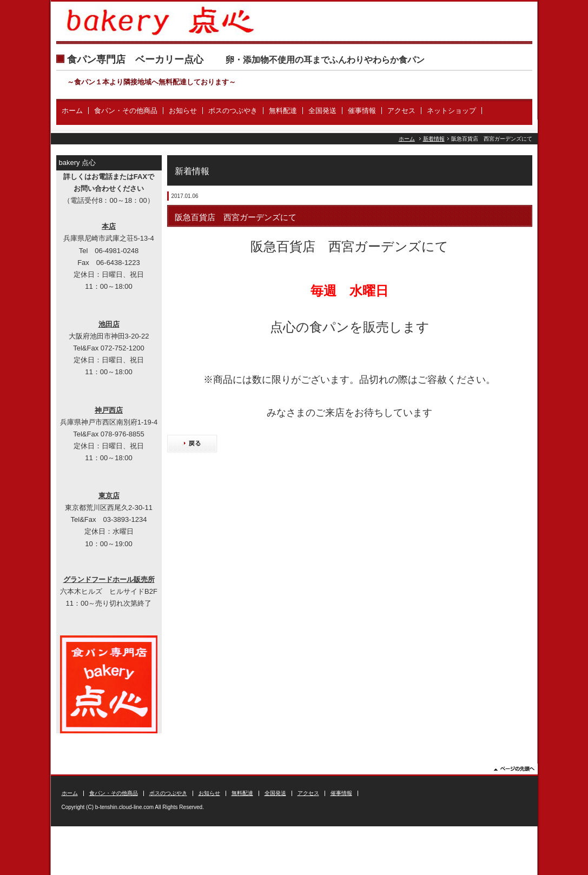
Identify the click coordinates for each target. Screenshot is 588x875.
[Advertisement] (350, 553)
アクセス (401, 111)
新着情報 (434, 139)
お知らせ (183, 111)
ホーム (72, 111)
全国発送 (322, 111)
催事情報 (362, 111)
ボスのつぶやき (233, 111)
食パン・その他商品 (126, 111)
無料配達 (283, 111)
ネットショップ (451, 111)
